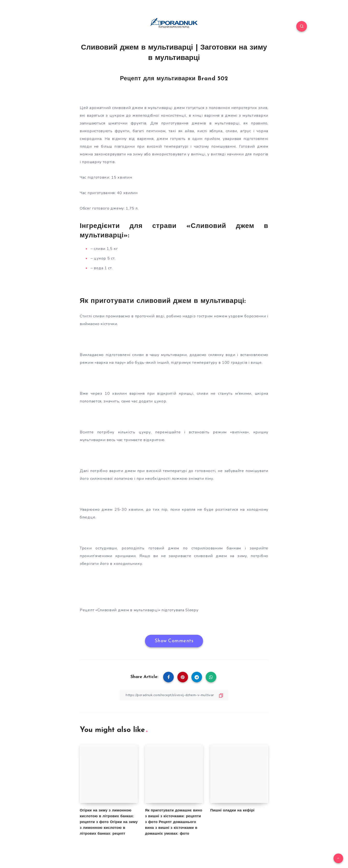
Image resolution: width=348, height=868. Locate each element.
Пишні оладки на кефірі (232, 811)
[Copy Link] (174, 695)
